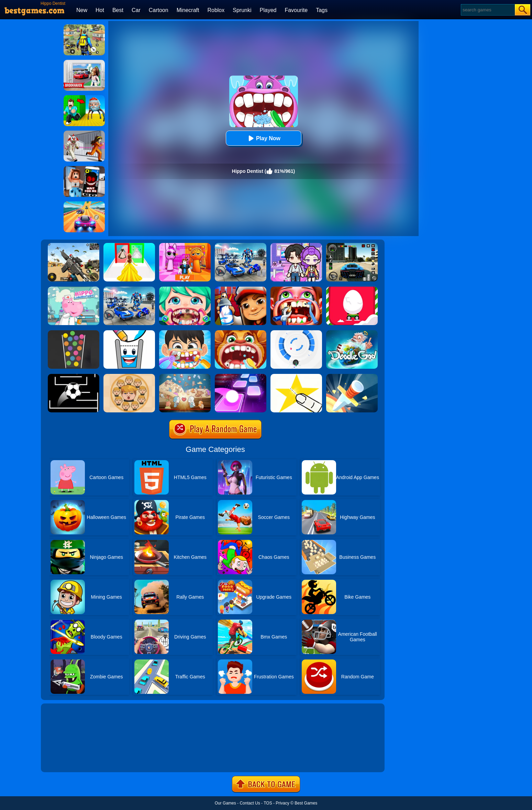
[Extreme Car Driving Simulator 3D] (352, 245)
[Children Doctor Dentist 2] (241, 333)
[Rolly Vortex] (296, 333)
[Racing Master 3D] (84, 204)
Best (118, 10)
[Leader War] (129, 376)
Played (268, 10)
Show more (64, 759)
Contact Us (250, 803)
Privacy (282, 803)
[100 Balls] (74, 333)
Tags (322, 10)
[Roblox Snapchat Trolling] (84, 168)
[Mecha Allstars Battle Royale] (129, 289)
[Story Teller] (185, 376)
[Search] (487, 10)
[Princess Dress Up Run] (129, 245)
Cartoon (159, 10)
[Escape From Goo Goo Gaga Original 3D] (84, 98)
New (82, 10)
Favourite (296, 10)
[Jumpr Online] (74, 376)
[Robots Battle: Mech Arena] (241, 245)
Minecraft (188, 10)
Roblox (216, 10)
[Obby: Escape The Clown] (84, 133)
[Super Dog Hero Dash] (241, 289)
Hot (100, 10)
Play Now (263, 138)
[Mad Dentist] (185, 289)
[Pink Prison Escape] (185, 245)
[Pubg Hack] (84, 27)
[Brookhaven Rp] (84, 62)
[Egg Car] (352, 289)
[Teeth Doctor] (296, 289)
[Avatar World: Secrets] (296, 245)
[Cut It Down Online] (296, 376)
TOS (268, 803)
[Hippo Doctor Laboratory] (74, 289)
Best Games (306, 803)
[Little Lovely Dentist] (185, 333)
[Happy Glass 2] (129, 333)
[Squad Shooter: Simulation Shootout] (74, 245)
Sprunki (242, 10)
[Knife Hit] (352, 376)
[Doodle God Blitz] (352, 333)
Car (136, 10)
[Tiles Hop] (241, 376)
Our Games (225, 803)
